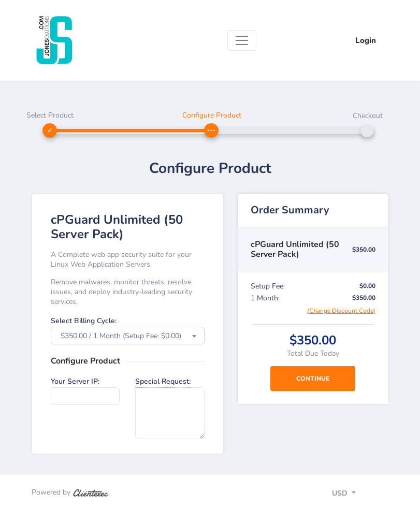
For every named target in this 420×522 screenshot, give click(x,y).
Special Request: (163, 381)
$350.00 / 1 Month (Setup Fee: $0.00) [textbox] (121, 336)
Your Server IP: (75, 381)
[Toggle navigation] (242, 40)
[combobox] (128, 336)
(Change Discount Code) (341, 311)
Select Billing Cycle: (84, 321)
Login (366, 40)
